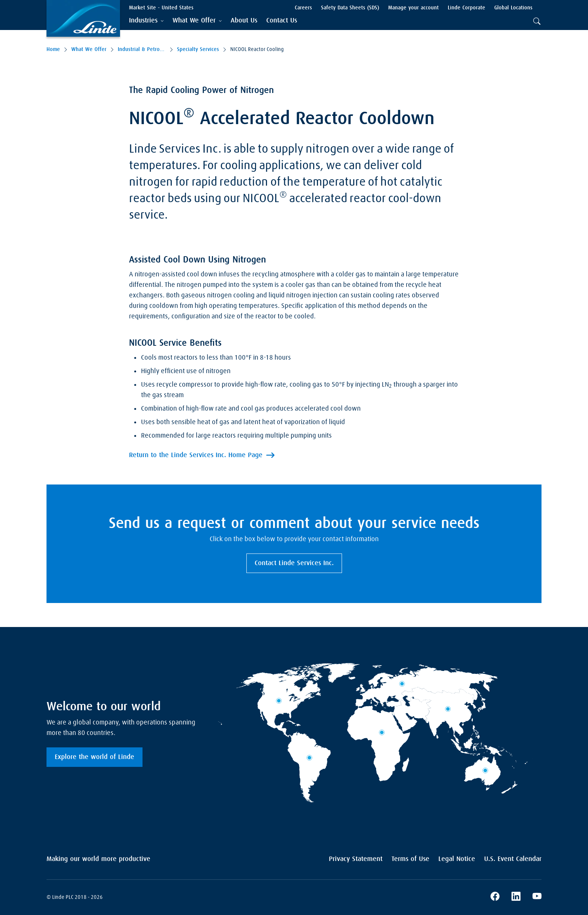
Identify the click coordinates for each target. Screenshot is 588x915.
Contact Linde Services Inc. (294, 563)
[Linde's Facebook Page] (495, 897)
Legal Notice (457, 859)
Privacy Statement (356, 859)
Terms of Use (410, 859)
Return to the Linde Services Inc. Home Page (196, 455)
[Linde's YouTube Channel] (537, 897)
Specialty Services (198, 49)
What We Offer (89, 49)
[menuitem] (244, 21)
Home (53, 49)
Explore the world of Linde (94, 757)
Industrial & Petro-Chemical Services (142, 49)
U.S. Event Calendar (513, 859)
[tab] (146, 21)
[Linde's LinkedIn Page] (516, 897)
